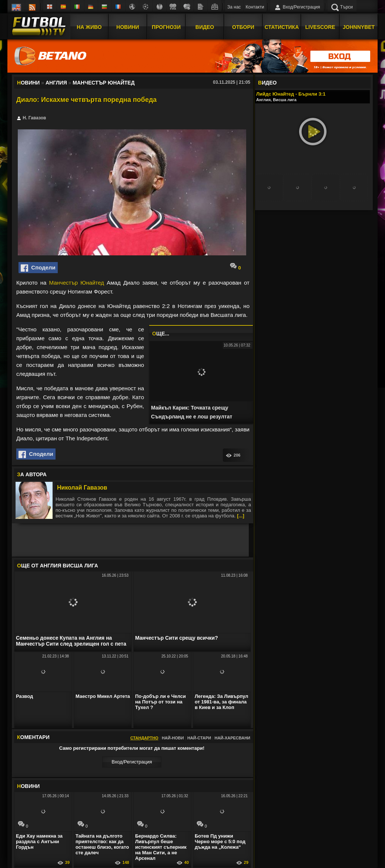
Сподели (38, 268)
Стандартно (144, 738)
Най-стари (199, 738)
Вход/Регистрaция (132, 762)
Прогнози (166, 27)
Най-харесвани (232, 738)
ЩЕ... (161, 334)
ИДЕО (267, 83)
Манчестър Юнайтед (77, 283)
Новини (128, 27)
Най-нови (173, 738)
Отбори (243, 27)
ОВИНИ (28, 786)
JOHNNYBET (359, 27)
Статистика (282, 27)
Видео (205, 27)
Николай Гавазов (82, 488)
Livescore (320, 27)
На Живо (89, 27)
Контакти (255, 7)
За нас (234, 7)
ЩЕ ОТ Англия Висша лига (58, 566)
